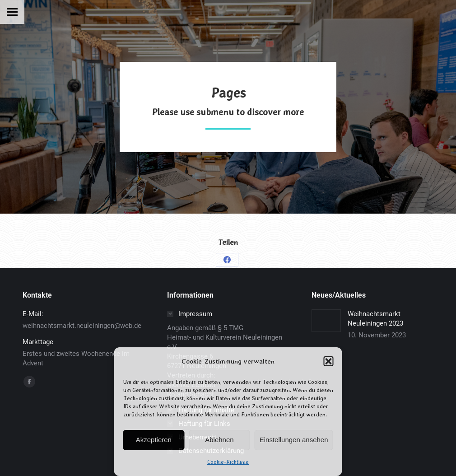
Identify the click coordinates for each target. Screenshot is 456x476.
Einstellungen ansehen (294, 440)
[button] (329, 361)
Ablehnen (219, 440)
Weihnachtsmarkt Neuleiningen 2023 (375, 319)
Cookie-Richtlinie (228, 462)
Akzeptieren (154, 440)
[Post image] (326, 321)
